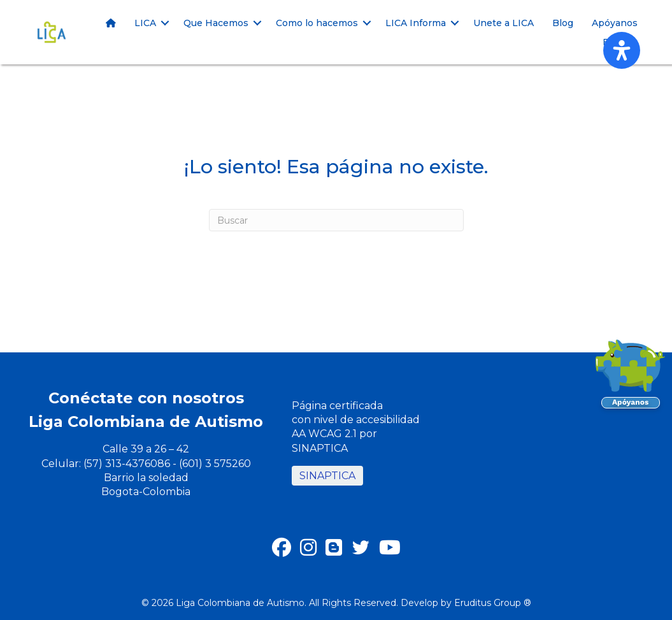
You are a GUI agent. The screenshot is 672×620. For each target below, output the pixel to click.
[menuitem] (111, 23)
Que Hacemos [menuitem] (216, 23)
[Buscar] (336, 220)
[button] (165, 23)
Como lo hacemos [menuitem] (317, 23)
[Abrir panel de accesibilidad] (622, 50)
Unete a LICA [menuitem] (504, 23)
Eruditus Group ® (493, 603)
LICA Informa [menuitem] (416, 23)
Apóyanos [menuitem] (615, 23)
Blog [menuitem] (563, 23)
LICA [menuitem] (145, 23)
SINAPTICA (327, 476)
